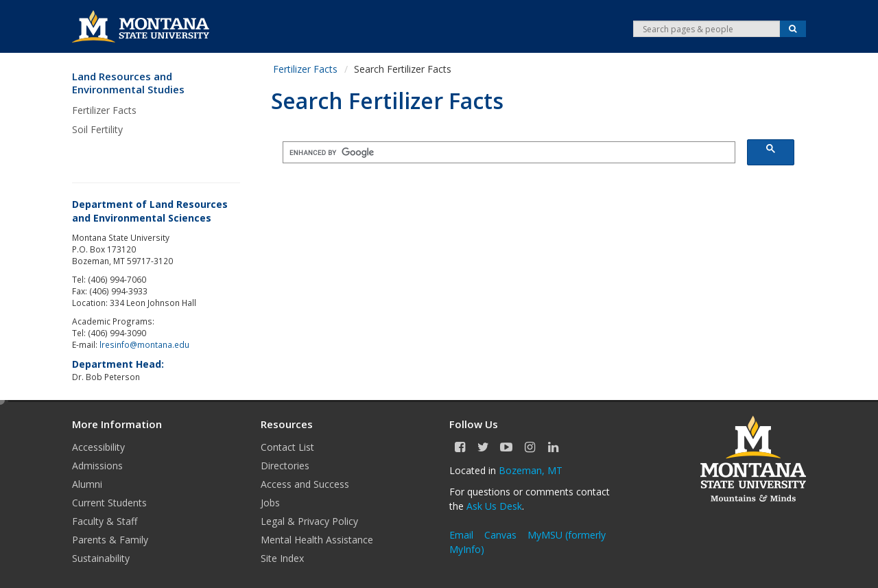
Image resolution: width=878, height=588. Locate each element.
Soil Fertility (97, 129)
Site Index (282, 558)
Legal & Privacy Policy (309, 521)
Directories (285, 466)
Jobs (270, 503)
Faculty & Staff (105, 521)
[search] (506, 153)
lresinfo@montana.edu (144, 344)
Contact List (287, 447)
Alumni (87, 484)
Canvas (500, 535)
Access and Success (305, 484)
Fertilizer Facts (104, 110)
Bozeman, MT (531, 470)
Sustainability (101, 558)
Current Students (109, 503)
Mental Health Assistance (317, 540)
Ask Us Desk (494, 506)
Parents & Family (110, 540)
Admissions (97, 466)
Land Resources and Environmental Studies (128, 83)
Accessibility (98, 447)
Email (461, 535)
